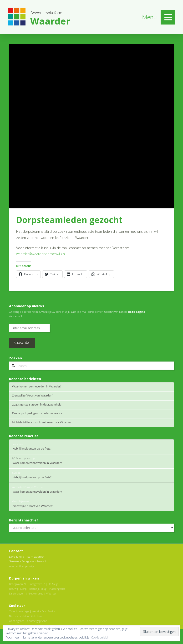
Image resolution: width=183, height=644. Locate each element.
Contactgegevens (37, 621)
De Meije (53, 584)
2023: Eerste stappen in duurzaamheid (37, 405)
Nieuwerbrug (36, 593)
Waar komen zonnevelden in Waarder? (37, 386)
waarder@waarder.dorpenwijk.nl (41, 254)
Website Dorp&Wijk (43, 611)
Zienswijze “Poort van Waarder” (32, 396)
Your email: (16, 316)
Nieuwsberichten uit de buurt (26, 616)
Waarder (51, 593)
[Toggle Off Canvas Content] (168, 17)
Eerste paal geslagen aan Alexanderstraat (38, 413)
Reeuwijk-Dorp (18, 589)
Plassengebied (57, 589)
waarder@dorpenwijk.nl (23, 566)
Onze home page (19, 611)
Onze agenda (17, 621)
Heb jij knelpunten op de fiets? (32, 449)
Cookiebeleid (99, 637)
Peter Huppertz (23, 458)
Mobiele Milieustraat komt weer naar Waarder (41, 422)
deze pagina (137, 312)
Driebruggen (17, 593)
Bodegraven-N (17, 584)
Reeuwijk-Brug (38, 589)
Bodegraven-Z (37, 584)
